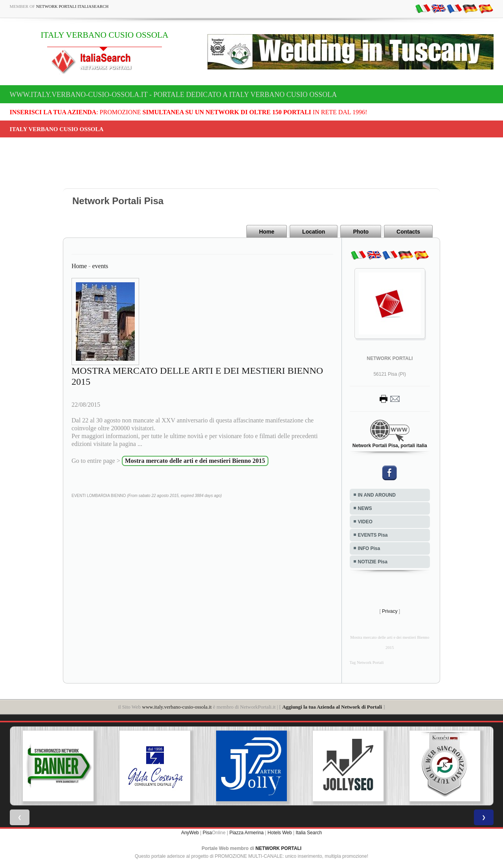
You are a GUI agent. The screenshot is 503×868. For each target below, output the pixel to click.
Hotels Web (280, 833)
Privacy (390, 611)
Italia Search (309, 833)
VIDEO (365, 522)
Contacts (408, 232)
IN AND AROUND (377, 495)
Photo (361, 232)
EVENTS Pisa (373, 535)
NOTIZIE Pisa (373, 562)
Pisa (207, 833)
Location (314, 232)
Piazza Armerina (247, 833)
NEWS (365, 508)
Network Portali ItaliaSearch (73, 6)
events (100, 266)
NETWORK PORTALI (278, 848)
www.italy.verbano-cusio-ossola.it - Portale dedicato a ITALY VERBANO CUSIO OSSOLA (173, 95)
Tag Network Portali (367, 662)
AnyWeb (190, 833)
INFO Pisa (369, 548)
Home (267, 232)
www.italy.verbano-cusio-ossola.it (177, 707)
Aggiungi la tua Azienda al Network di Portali (332, 707)
